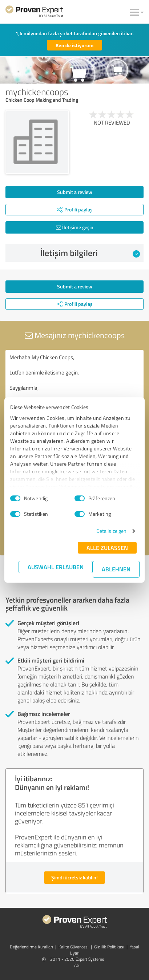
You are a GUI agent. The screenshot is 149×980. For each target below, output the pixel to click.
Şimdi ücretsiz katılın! (74, 877)
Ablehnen (116, 569)
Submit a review (75, 192)
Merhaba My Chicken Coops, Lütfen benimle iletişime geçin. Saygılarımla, (74, 391)
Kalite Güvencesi (74, 947)
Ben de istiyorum (75, 45)
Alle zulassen (107, 548)
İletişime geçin (75, 227)
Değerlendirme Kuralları (31, 947)
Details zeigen (111, 531)
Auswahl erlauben (56, 567)
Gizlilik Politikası (109, 947)
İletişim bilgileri (90, 253)
